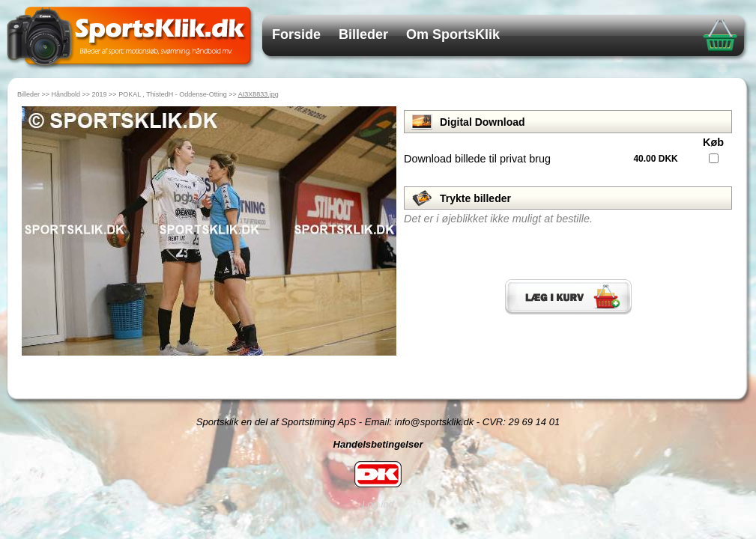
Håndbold (66, 94)
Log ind (378, 504)
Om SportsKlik (453, 34)
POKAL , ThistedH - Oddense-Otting (173, 94)
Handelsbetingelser (378, 444)
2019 (100, 94)
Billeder (363, 34)
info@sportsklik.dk (435, 422)
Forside (296, 34)
